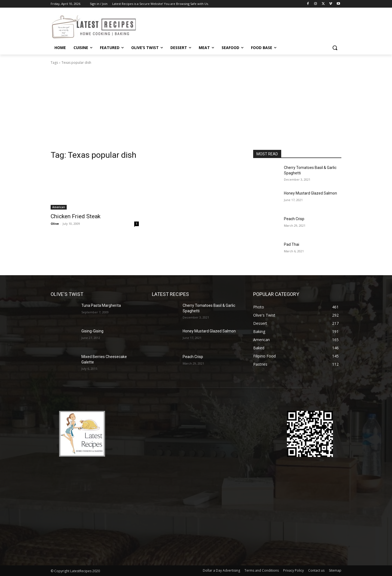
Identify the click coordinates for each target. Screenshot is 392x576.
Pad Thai (292, 244)
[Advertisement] (196, 109)
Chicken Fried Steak (76, 216)
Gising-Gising (92, 331)
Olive (55, 224)
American (59, 207)
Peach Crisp (294, 219)
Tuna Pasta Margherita (101, 305)
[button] (335, 48)
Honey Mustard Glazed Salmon (310, 193)
